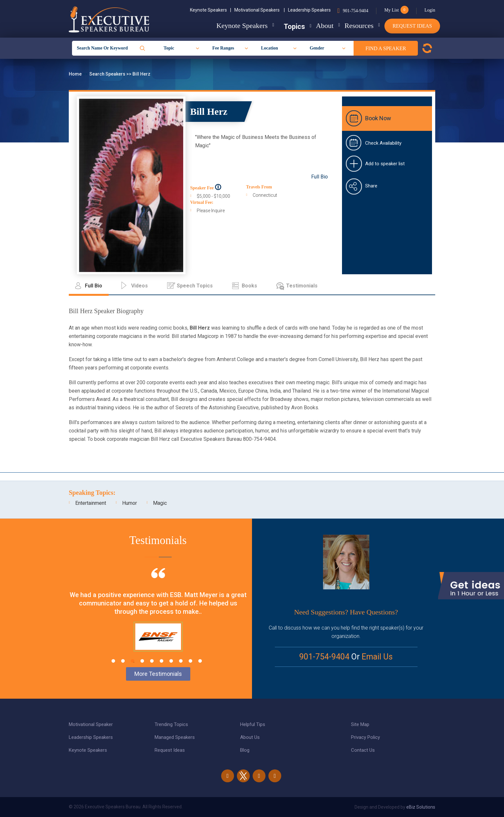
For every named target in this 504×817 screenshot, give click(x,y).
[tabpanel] (158, 618)
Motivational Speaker (91, 724)
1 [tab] (113, 661)
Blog (245, 750)
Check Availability (383, 143)
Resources (354, 26)
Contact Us (363, 750)
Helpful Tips (253, 724)
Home (76, 74)
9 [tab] (190, 661)
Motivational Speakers (260, 10)
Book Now (378, 118)
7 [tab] (171, 661)
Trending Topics (171, 724)
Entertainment (91, 503)
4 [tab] (142, 661)
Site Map (360, 724)
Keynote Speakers (211, 10)
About (315, 26)
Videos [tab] (139, 286)
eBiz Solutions (421, 807)
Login (430, 10)
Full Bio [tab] (94, 286)
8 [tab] (181, 661)
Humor (130, 503)
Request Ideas (412, 26)
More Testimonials (158, 674)
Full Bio (319, 177)
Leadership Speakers (309, 10)
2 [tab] (123, 661)
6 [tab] (162, 661)
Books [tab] (249, 286)
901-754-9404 (355, 11)
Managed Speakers (175, 737)
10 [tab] (200, 661)
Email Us (377, 657)
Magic (160, 503)
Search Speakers (108, 74)
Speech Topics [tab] (195, 286)
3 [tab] (133, 661)
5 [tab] (152, 661)
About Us (250, 737)
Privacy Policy (365, 737)
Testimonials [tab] (302, 286)
